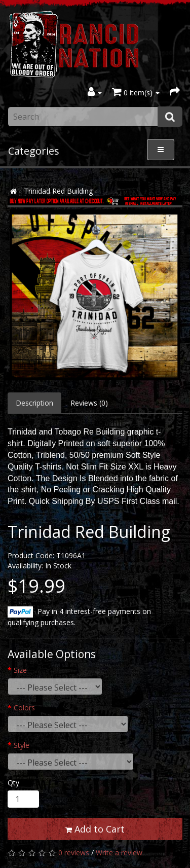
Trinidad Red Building (58, 191)
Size (20, 670)
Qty (13, 783)
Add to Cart (95, 829)
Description (34, 403)
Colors (24, 708)
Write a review (119, 853)
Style (22, 745)
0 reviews (74, 853)
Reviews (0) (89, 403)
